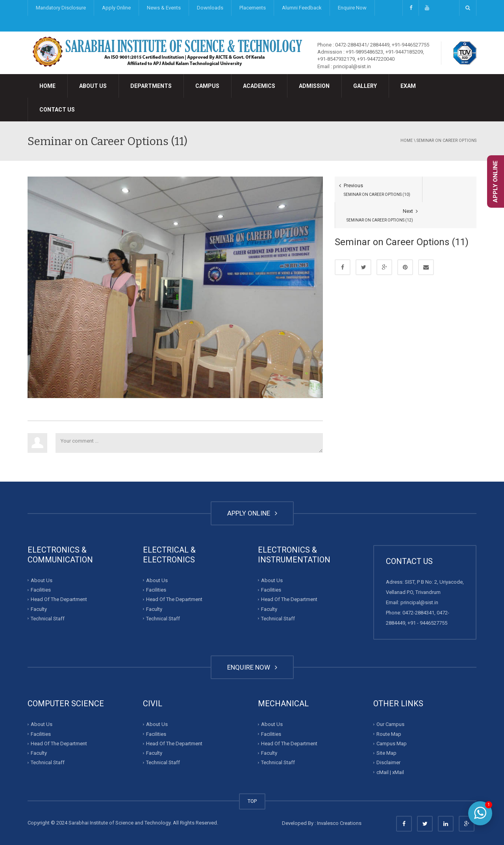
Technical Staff (48, 619)
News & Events (164, 8)
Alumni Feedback (302, 8)
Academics (259, 86)
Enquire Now (352, 8)
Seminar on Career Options (447, 141)
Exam (408, 86)
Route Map (389, 734)
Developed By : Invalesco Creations (322, 823)
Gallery (365, 86)
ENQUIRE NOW (252, 667)
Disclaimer (388, 762)
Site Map (386, 753)
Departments (151, 86)
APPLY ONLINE (252, 513)
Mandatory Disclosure (61, 8)
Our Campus (390, 724)
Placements (253, 8)
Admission (314, 86)
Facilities (41, 590)
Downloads (210, 8)
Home (47, 86)
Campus (207, 86)
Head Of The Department (59, 599)
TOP (252, 801)
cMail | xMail (390, 772)
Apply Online (116, 8)
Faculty (39, 609)
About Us (93, 86)
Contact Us (57, 110)
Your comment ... (189, 443)
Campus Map (392, 744)
